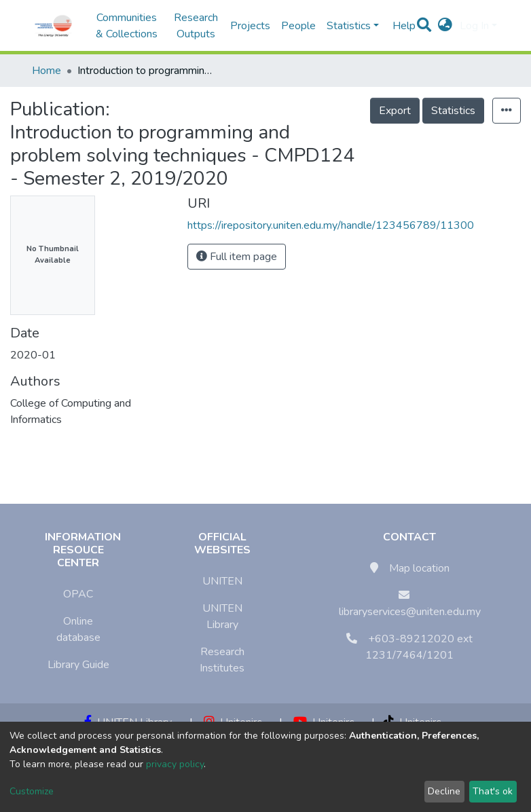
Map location (419, 568)
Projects (250, 26)
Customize (32, 791)
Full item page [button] (237, 257)
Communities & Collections (127, 26)
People (298, 26)
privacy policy (175, 764)
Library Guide (78, 665)
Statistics (453, 111)
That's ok (493, 791)
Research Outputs (196, 26)
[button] (445, 26)
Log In (474, 26)
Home (47, 71)
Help (400, 26)
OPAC (78, 594)
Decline (444, 791)
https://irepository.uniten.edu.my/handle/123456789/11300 (331, 225)
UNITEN (222, 581)
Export (395, 111)
